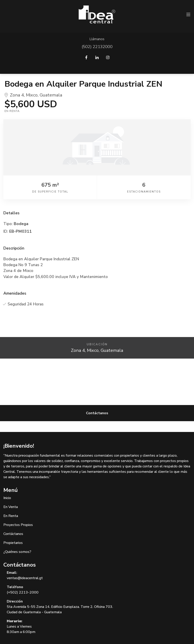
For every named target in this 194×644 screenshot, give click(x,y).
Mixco (32, 95)
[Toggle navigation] (188, 15)
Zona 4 (17, 95)
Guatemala (51, 95)
